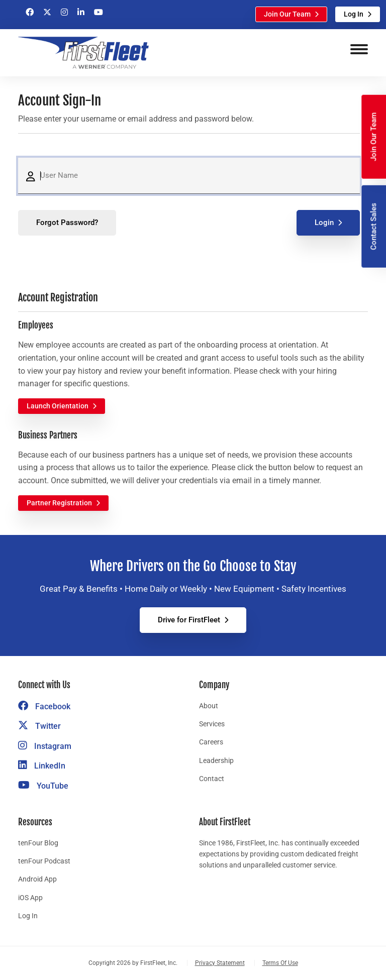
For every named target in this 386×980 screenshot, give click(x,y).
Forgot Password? (67, 223)
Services (212, 724)
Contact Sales (373, 227)
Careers (211, 742)
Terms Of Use (280, 963)
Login (324, 223)
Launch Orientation (58, 406)
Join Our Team (287, 14)
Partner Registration (59, 503)
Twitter (39, 726)
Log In (354, 14)
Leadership (216, 760)
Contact (212, 779)
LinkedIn (42, 766)
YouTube (43, 786)
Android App (37, 879)
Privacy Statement (220, 963)
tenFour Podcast (44, 861)
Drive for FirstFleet (189, 620)
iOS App (30, 898)
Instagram (45, 746)
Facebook (44, 706)
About (209, 706)
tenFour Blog (38, 843)
